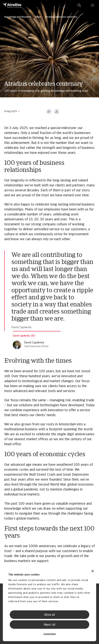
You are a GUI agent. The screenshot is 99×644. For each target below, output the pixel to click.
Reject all (50, 625)
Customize (50, 634)
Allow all (49, 615)
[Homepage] (12, 5)
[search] (79, 5)
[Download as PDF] (57, 112)
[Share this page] (49, 112)
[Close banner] (93, 572)
